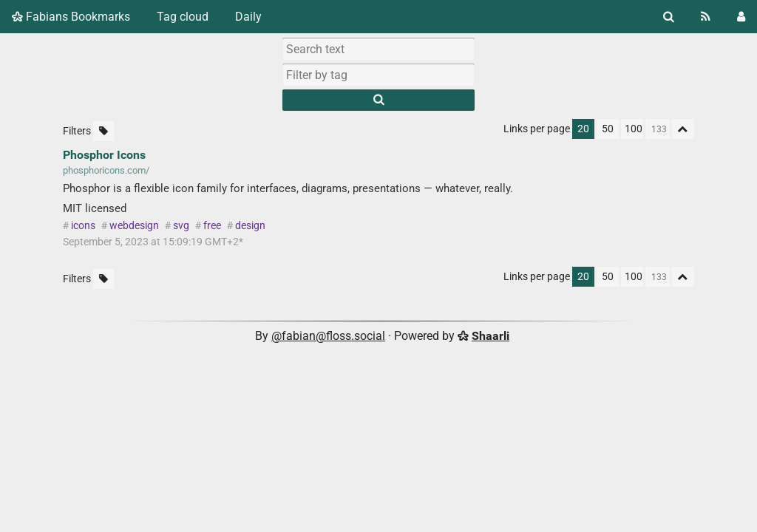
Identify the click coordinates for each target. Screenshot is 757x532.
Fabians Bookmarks (71, 17)
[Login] (741, 17)
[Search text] (378, 49)
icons (83, 226)
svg (181, 226)
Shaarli (490, 336)
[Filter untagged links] (103, 131)
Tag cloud (183, 17)
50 (608, 129)
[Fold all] (683, 129)
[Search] (669, 17)
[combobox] (378, 75)
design (250, 226)
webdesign (134, 226)
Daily (248, 17)
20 (583, 129)
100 (634, 129)
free (212, 226)
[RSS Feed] (706, 17)
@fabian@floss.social (328, 336)
